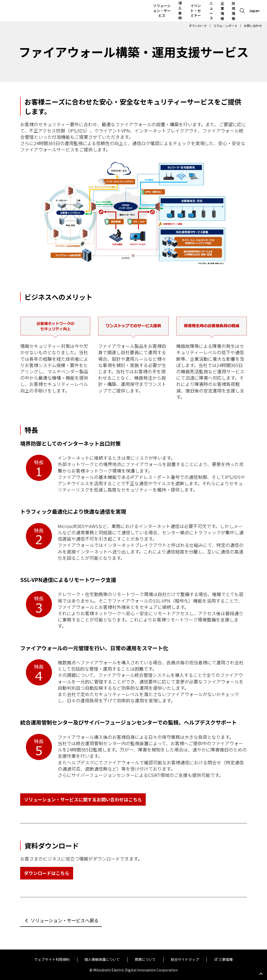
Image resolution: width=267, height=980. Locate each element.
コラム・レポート (225, 26)
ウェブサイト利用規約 (52, 959)
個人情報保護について (102, 959)
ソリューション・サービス (162, 10)
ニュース (211, 10)
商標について (145, 959)
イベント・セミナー (196, 10)
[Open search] (242, 11)
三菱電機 (226, 959)
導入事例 (180, 10)
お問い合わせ (253, 26)
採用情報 (233, 11)
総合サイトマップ (185, 959)
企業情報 (222, 11)
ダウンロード (198, 26)
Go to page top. (261, 974)
